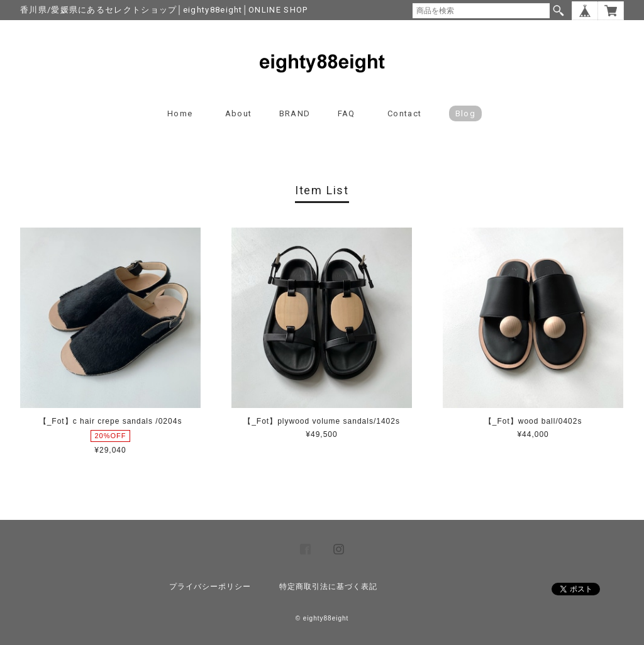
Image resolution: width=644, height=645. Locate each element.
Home (180, 113)
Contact (404, 113)
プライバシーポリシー (210, 587)
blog (465, 113)
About (239, 113)
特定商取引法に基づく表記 (328, 587)
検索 (558, 11)
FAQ (347, 113)
